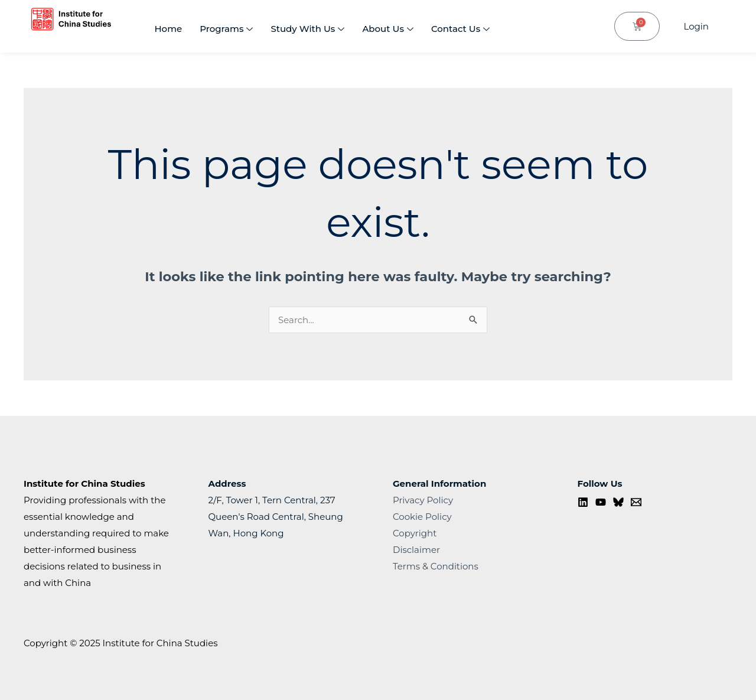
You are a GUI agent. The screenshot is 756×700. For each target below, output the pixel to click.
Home (168, 29)
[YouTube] (601, 502)
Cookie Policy (422, 517)
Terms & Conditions (436, 566)
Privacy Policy (423, 500)
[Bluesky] (618, 502)
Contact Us (460, 30)
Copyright (415, 533)
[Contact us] (636, 502)
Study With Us (307, 30)
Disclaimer (416, 550)
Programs (226, 30)
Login (696, 26)
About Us (388, 30)
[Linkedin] (583, 502)
